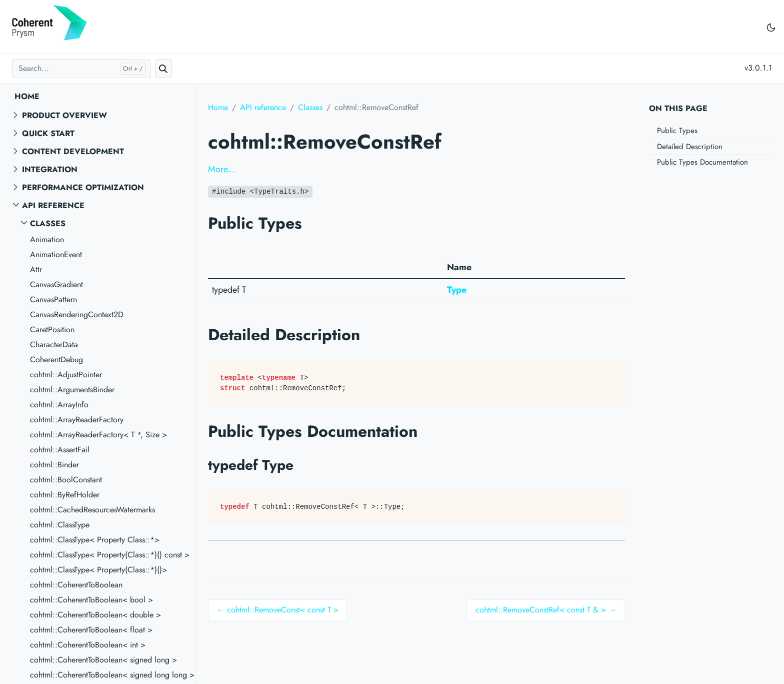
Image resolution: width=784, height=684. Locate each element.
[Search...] (81, 69)
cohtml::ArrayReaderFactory (77, 420)
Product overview (64, 115)
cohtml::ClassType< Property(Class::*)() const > (110, 555)
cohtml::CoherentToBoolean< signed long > (103, 660)
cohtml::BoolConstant (66, 480)
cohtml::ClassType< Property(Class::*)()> (98, 570)
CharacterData (54, 345)
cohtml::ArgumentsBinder (72, 390)
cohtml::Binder (54, 465)
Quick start (48, 133)
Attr (36, 269)
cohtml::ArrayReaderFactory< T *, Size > (98, 435)
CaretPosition (52, 329)
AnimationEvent (56, 254)
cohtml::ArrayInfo (59, 405)
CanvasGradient (56, 284)
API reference (53, 205)
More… (222, 169)
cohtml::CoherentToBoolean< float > (91, 630)
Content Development (73, 151)
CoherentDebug (56, 360)
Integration (50, 169)
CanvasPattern (53, 299)
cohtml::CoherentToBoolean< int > (88, 645)
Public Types (677, 131)
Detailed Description (690, 147)
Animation (47, 239)
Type (457, 290)
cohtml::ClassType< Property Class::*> (95, 540)
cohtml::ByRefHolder (65, 495)
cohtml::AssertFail (60, 450)
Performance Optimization (83, 187)
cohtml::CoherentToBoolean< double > (95, 615)
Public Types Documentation (702, 162)
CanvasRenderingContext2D (77, 314)
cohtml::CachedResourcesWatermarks (92, 510)
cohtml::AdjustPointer (66, 375)
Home (27, 96)
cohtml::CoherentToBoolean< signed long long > (112, 675)
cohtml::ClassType (60, 525)
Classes (48, 223)
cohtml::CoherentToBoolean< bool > (91, 600)
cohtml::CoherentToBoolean (76, 585)
